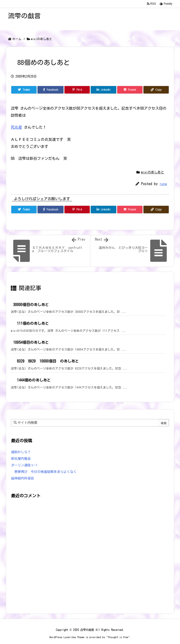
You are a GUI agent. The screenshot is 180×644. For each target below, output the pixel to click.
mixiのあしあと (42, 39)
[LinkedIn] (103, 90)
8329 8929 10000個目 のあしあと (46, 361)
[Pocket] (130, 90)
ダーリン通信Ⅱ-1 (24, 465)
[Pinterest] (77, 90)
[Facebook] (51, 90)
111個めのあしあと (31, 323)
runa (163, 184)
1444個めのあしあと (32, 380)
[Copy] (156, 90)
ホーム (17, 39)
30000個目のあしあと (31, 305)
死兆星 (16, 127)
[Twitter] (24, 90)
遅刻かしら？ (21, 452)
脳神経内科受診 (22, 478)
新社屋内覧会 (21, 459)
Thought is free (118, 637)
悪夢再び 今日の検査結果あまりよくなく (44, 472)
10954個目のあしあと (31, 342)
